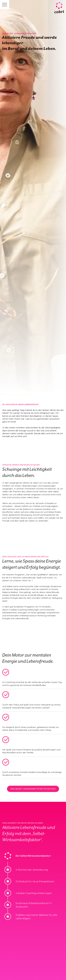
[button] (5, 5)
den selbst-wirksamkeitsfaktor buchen (33, 790)
